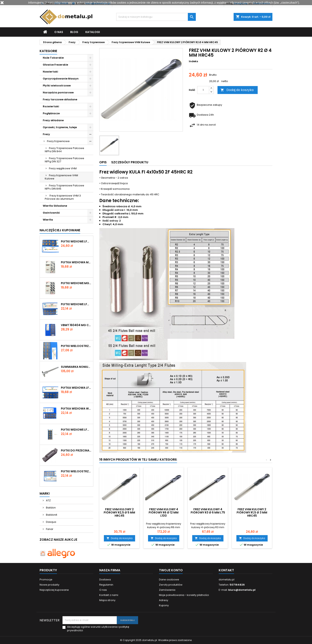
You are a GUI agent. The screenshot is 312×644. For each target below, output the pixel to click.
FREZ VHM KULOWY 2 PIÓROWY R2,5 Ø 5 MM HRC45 (119, 512)
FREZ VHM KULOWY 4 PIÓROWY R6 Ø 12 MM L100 (164, 512)
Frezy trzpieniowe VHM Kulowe (61, 177)
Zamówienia (167, 590)
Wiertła (48, 220)
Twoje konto (171, 570)
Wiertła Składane (55, 206)
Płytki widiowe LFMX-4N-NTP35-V (76, 430)
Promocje (46, 580)
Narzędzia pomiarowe (58, 92)
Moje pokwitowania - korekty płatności (184, 595)
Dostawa (105, 580)
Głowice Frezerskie (55, 65)
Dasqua (51, 522)
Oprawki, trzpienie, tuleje (60, 127)
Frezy (46, 134)
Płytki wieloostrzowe (57, 86)
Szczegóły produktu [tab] (130, 162)
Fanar (49, 529)
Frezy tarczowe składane (60, 99)
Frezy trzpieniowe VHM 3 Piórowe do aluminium (63, 197)
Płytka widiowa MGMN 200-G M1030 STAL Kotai (76, 262)
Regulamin (106, 585)
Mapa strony (107, 600)
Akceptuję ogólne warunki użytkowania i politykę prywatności (98, 629)
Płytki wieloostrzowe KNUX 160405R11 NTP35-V (76, 346)
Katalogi (93, 32)
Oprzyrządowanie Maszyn (61, 79)
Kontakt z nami (109, 595)
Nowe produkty (49, 585)
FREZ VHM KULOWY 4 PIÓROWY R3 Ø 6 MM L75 (208, 511)
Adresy (164, 600)
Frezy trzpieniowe (58, 141)
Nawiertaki (50, 72)
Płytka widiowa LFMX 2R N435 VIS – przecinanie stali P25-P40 (76, 388)
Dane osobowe (169, 580)
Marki (45, 493)
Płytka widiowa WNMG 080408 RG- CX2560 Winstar (76, 409)
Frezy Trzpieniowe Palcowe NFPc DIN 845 (64, 187)
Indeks (193, 61)
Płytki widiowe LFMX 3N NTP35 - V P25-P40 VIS (76, 304)
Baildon (51, 508)
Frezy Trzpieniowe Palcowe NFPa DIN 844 (64, 150)
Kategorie (48, 51)
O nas (59, 32)
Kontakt (226, 570)
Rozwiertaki (51, 106)
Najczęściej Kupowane (60, 230)
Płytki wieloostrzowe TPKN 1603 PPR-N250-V (76, 471)
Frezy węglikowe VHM (63, 168)
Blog (74, 32)
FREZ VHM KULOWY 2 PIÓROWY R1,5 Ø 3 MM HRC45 (252, 512)
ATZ (48, 500)
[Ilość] (203, 90)
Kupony (164, 605)
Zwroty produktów (171, 585)
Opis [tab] (103, 162)
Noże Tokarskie (53, 58)
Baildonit (51, 515)
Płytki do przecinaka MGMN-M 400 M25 (76, 450)
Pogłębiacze (51, 113)
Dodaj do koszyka (237, 90)
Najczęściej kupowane (54, 590)
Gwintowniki (51, 213)
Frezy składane (53, 120)
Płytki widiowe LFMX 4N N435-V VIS (76, 241)
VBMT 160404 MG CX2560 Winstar (76, 325)
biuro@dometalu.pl (242, 590)
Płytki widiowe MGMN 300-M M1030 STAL (76, 283)
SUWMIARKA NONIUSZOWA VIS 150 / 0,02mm (76, 367)
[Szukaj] (156, 17)
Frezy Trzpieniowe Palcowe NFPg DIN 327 (64, 160)
